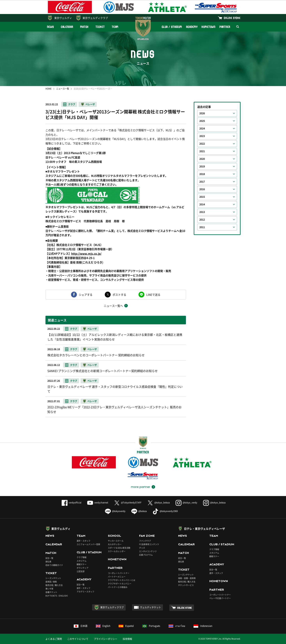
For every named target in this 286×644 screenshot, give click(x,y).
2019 (202, 166)
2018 (202, 174)
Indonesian (203, 626)
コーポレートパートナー (119, 573)
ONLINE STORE (232, 18)
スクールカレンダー (117, 551)
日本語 (81, 626)
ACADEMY (192, 27)
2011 (202, 227)
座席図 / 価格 (51, 582)
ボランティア (83, 568)
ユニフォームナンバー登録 (88, 544)
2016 (202, 189)
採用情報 (127, 639)
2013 (202, 212)
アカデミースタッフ (85, 592)
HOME (48, 89)
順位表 (48, 562)
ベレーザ (90, 104)
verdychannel (98, 503)
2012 (202, 220)
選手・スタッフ (83, 541)
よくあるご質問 (54, 639)
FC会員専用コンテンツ (149, 544)
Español (126, 626)
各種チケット (51, 592)
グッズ (142, 548)
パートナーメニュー (117, 577)
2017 (202, 182)
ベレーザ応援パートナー (220, 598)
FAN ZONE (147, 536)
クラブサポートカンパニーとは (122, 580)
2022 (202, 144)
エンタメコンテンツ (148, 551)
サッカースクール (116, 541)
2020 (202, 159)
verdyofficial (71, 503)
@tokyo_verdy (186, 503)
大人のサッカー (115, 544)
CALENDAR (67, 27)
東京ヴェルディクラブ (95, 18)
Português (151, 626)
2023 (202, 136)
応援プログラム (146, 555)
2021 (202, 151)
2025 (202, 121)
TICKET (100, 27)
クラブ (72, 104)
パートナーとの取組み (118, 587)
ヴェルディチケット (150, 607)
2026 (202, 113)
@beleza (139, 511)
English (103, 626)
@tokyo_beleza (159, 503)
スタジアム (82, 561)
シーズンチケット (53, 578)
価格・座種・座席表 (187, 578)
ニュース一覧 (63, 89)
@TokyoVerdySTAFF (128, 503)
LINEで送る (153, 295)
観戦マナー (82, 564)
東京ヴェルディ (63, 18)
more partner (141, 487)
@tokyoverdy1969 (165, 511)
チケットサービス (186, 585)
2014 (202, 204)
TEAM (115, 27)
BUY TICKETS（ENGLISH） (57, 596)
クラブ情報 (82, 557)
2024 (202, 128)
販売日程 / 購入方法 (54, 585)
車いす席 (49, 589)
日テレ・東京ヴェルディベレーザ (204, 529)
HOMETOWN (208, 27)
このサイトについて (78, 639)
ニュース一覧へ (113, 306)
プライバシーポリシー (106, 639)
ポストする (119, 295)
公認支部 (81, 571)
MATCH (84, 27)
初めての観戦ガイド (54, 565)
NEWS (50, 27)
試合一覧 (49, 558)
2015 (202, 197)
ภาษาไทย (177, 626)
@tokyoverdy (115, 511)
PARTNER (225, 27)
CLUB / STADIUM (172, 27)
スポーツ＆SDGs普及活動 (119, 548)
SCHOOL (115, 536)
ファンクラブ (145, 541)
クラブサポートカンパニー (120, 584)
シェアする (86, 295)
